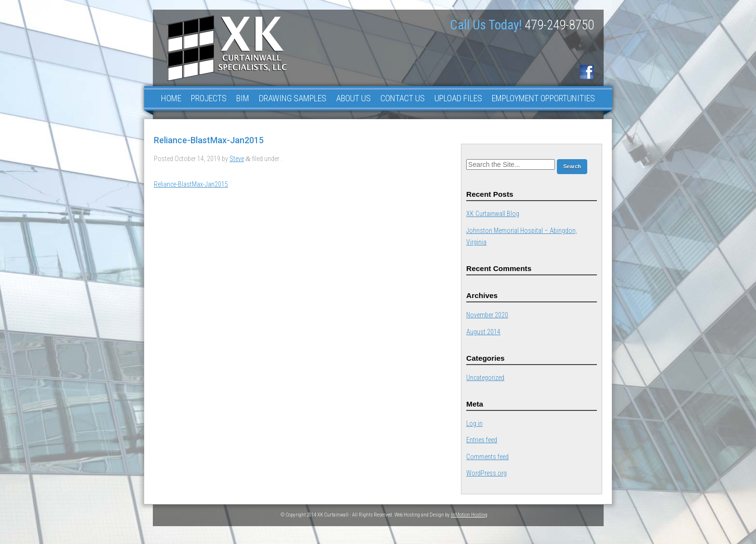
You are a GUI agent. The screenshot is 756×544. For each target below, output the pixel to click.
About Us (353, 98)
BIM (243, 98)
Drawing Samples (293, 98)
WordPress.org (486, 473)
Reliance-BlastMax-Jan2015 (191, 184)
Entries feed (482, 440)
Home (171, 98)
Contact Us (403, 98)
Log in (474, 423)
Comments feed (487, 457)
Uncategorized (485, 378)
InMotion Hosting (469, 515)
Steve (237, 159)
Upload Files (458, 98)
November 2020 (487, 315)
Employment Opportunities (543, 98)
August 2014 (483, 332)
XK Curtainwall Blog (493, 214)
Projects (209, 98)
